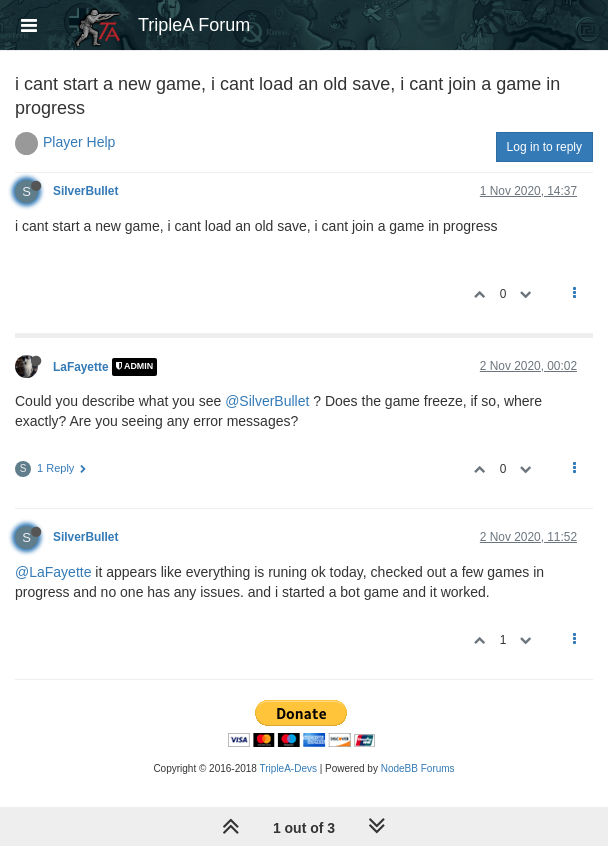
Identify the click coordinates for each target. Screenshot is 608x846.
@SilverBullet (267, 401)
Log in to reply (544, 147)
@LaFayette (53, 572)
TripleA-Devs (288, 768)
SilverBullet (85, 191)
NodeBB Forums (418, 768)
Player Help (79, 142)
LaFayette (81, 367)
